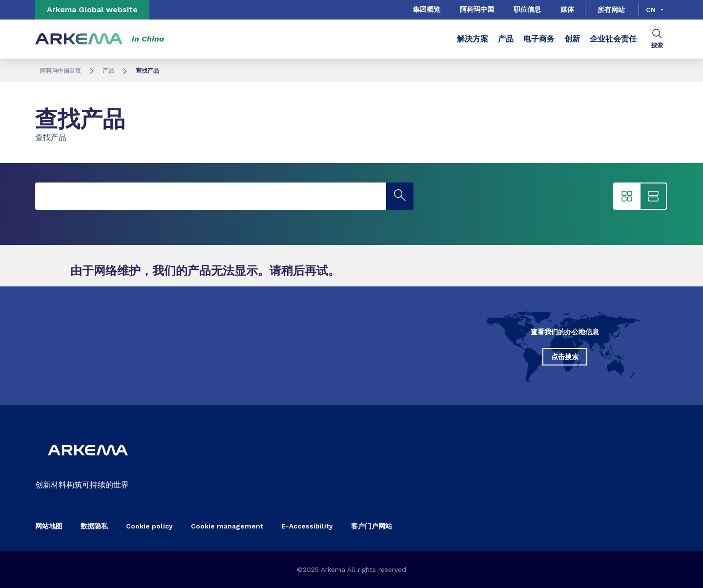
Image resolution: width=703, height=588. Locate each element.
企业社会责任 (613, 39)
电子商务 (539, 39)
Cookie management (227, 526)
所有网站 (611, 10)
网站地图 (49, 526)
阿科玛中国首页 (61, 71)
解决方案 (473, 39)
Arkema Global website (92, 10)
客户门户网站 (372, 526)
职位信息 (527, 9)
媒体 (567, 9)
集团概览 (427, 9)
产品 (506, 39)
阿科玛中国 (477, 9)
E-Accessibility (307, 526)
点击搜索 (565, 357)
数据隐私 (94, 526)
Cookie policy (149, 526)
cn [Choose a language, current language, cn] (651, 10)
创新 (572, 39)
